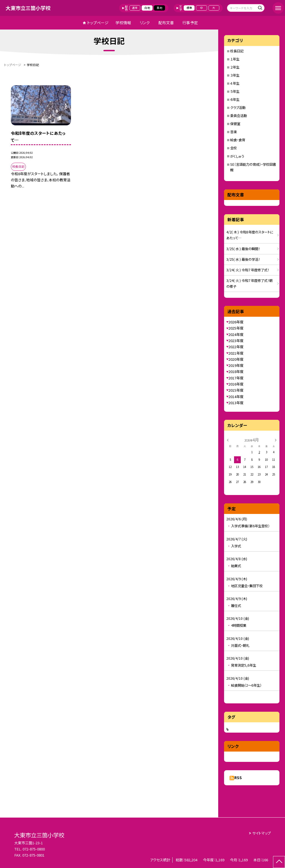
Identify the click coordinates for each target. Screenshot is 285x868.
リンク (145, 23)
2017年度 (236, 378)
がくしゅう (237, 156)
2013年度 (236, 403)
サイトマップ (261, 833)
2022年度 (236, 347)
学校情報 (123, 23)
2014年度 (236, 397)
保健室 (235, 124)
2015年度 (236, 390)
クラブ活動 (238, 108)
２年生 (235, 67)
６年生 (235, 99)
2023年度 (236, 341)
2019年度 (236, 365)
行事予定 (190, 23)
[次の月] (276, 440)
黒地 (159, 8)
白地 (147, 8)
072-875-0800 (34, 849)
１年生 (235, 59)
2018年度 (236, 371)
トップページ (98, 23)
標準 (189, 8)
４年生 (235, 83)
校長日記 (237, 51)
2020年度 (236, 359)
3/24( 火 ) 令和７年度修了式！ (248, 270)
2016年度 (236, 384)
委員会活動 (239, 116)
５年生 (235, 91)
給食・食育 (238, 140)
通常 (135, 8)
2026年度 (236, 322)
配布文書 (166, 23)
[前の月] (228, 440)
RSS (238, 778)
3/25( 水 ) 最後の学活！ (243, 259)
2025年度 (236, 328)
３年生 (235, 75)
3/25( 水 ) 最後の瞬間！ (243, 249)
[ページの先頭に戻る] (279, 862)
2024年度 (236, 334)
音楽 (234, 132)
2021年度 (236, 353)
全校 (234, 148)
